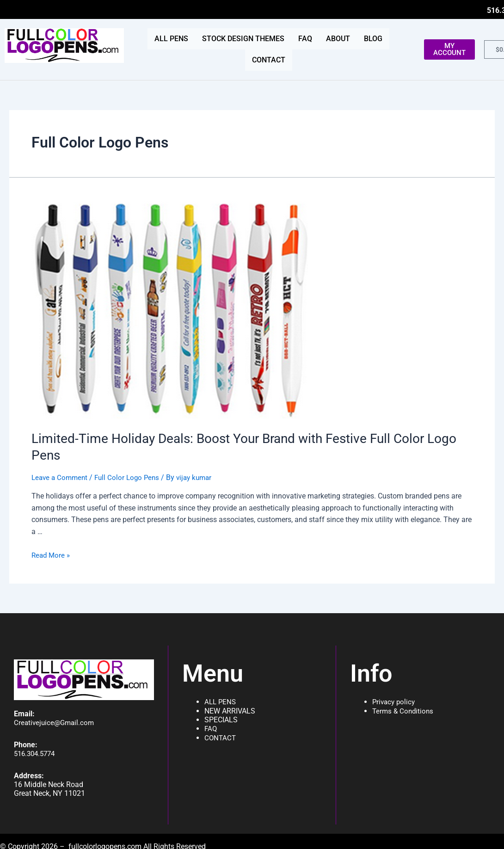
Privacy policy (395, 696)
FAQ (305, 39)
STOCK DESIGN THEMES (243, 39)
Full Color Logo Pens (131, 460)
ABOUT (338, 39)
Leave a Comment (61, 460)
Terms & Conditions (404, 705)
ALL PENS (171, 39)
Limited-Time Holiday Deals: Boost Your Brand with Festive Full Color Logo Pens (243, 438)
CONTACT (269, 60)
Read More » (52, 538)
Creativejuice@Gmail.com (56, 717)
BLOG (373, 39)
